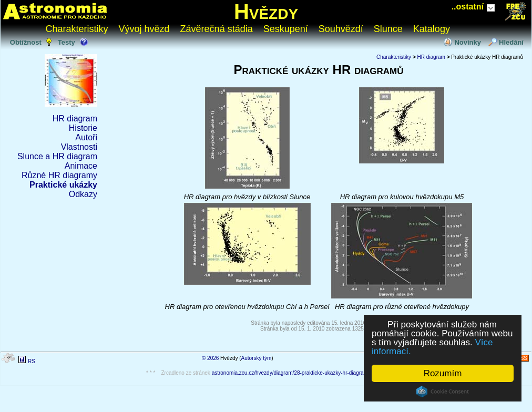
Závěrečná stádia (217, 29)
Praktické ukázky (63, 185)
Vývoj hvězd (144, 29)
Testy (66, 42)
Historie (83, 128)
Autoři (86, 137)
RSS (522, 358)
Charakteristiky (77, 29)
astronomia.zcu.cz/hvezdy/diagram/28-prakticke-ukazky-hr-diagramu (291, 373)
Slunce (388, 29)
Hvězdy (266, 12)
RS (32, 361)
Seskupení (286, 29)
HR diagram (75, 119)
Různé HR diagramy (59, 175)
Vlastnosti (79, 147)
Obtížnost (26, 42)
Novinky (468, 42)
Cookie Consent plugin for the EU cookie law (443, 392)
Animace (81, 166)
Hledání (511, 42)
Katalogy (432, 29)
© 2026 (210, 358)
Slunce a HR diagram (57, 156)
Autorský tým (257, 358)
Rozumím (443, 373)
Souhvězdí (341, 29)
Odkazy (83, 194)
